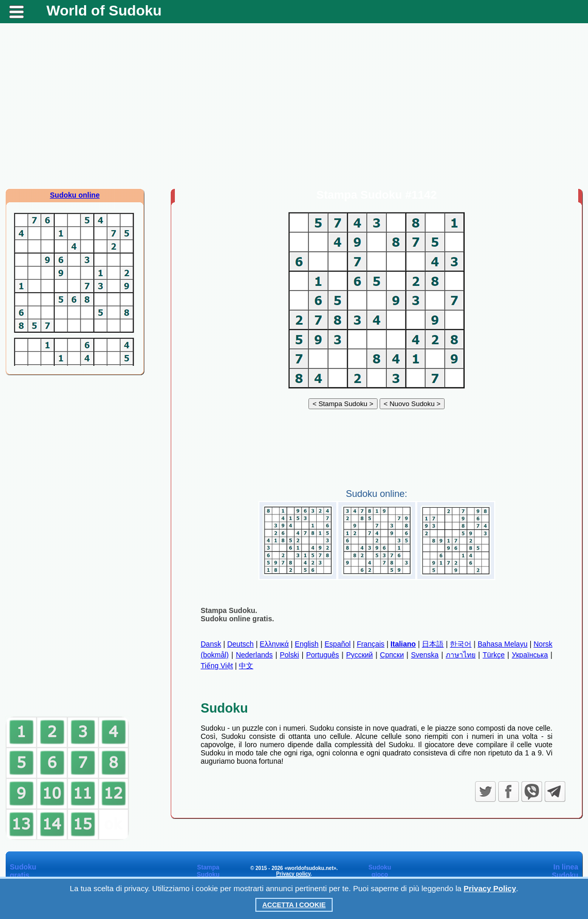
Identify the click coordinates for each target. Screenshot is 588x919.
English (307, 644)
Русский (360, 655)
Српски (392, 655)
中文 (246, 666)
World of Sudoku (104, 11)
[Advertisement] (294, 106)
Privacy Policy (490, 888)
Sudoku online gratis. (237, 619)
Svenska (425, 655)
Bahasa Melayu (503, 644)
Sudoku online (75, 195)
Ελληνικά (274, 644)
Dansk (211, 644)
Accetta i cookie (294, 905)
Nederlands (254, 655)
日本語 (433, 644)
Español (338, 644)
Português (322, 655)
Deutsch (240, 644)
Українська (530, 655)
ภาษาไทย (461, 655)
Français (371, 644)
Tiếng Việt (217, 666)
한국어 (461, 644)
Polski (289, 655)
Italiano (403, 644)
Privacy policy (293, 874)
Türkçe (494, 655)
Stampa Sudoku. (229, 610)
